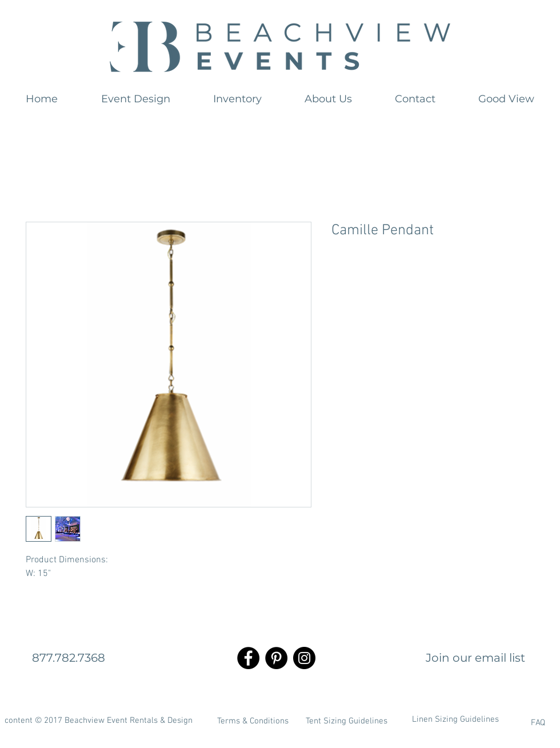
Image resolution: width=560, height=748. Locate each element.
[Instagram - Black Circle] (304, 658)
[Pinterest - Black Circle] (276, 658)
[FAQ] (508, 723)
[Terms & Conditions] (253, 721)
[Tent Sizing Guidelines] (346, 721)
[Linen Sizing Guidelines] (455, 719)
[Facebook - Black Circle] (248, 658)
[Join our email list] (475, 658)
